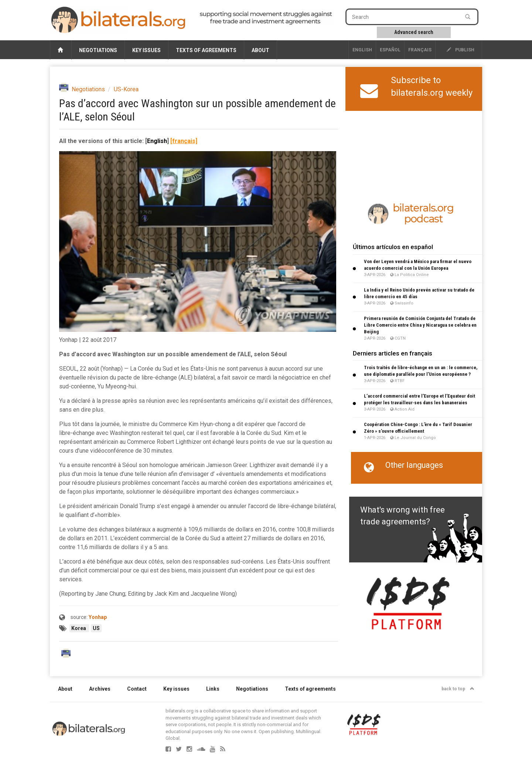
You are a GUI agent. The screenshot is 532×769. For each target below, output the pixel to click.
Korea (79, 628)
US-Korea (126, 89)
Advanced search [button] (414, 32)
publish (461, 50)
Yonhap (98, 617)
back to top (458, 689)
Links (213, 689)
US (96, 628)
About (260, 50)
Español (390, 50)
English (362, 50)
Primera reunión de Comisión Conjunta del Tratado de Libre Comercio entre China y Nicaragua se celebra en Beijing (420, 325)
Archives (100, 689)
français (420, 50)
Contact (137, 689)
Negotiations (98, 50)
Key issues (146, 50)
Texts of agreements (206, 50)
